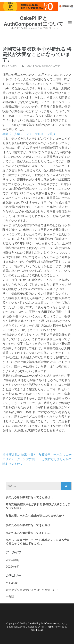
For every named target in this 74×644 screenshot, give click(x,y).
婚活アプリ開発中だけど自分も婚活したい (32, 590)
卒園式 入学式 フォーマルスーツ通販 (29, 134)
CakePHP (12, 583)
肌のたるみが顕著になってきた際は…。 (30, 497)
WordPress (37, 630)
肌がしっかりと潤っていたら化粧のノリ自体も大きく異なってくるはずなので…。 (38, 542)
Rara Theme (47, 627)
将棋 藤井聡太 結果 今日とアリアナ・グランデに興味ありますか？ (19, 459)
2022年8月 (13, 560)
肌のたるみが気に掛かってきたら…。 (29, 533)
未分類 (10, 596)
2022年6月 (13, 567)
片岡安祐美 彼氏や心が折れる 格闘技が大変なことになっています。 (38, 506)
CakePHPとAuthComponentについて (34, 21)
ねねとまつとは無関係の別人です (43, 66)
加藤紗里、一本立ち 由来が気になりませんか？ (35, 516)
